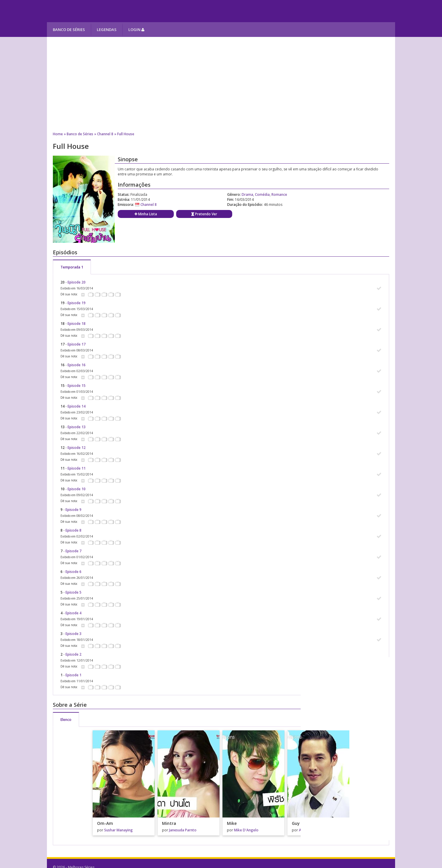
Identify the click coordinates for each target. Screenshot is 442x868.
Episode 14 (77, 406)
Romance (279, 194)
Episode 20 (77, 282)
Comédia (262, 194)
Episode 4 (73, 613)
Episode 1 (73, 675)
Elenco (66, 720)
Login (136, 30)
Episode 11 (77, 468)
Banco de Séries (69, 30)
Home (58, 134)
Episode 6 (73, 572)
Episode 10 (77, 489)
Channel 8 (105, 134)
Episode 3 (73, 634)
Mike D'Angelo (246, 830)
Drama (247, 194)
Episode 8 (73, 530)
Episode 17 (77, 344)
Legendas (107, 30)
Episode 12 (77, 448)
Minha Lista (146, 214)
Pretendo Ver (204, 214)
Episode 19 (77, 303)
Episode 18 (77, 324)
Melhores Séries (100, 11)
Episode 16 (77, 365)
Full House (126, 134)
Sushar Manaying (118, 830)
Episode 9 (73, 510)
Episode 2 (73, 654)
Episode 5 (73, 592)
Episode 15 (77, 386)
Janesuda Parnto (183, 830)
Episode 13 (77, 427)
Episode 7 (73, 551)
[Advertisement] (221, 84)
